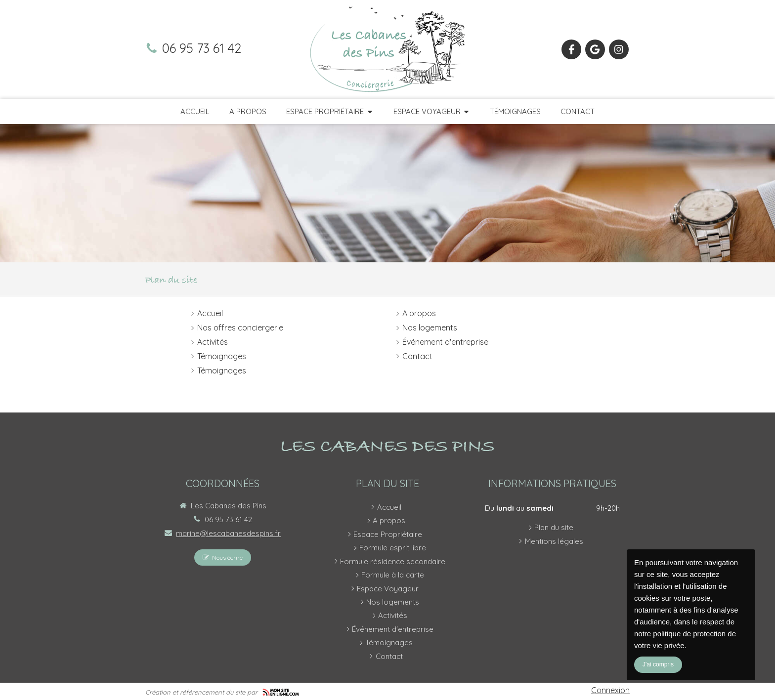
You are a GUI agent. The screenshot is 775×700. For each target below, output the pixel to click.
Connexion (610, 690)
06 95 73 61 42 (202, 48)
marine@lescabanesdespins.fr (228, 533)
